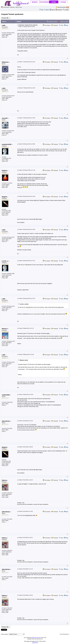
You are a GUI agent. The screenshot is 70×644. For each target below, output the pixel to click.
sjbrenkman (6, 421)
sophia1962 (6, 395)
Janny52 (5, 118)
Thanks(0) (55, 25)
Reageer (5, 18)
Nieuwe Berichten (62, 7)
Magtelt (5, 197)
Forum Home (6, 7)
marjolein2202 (7, 144)
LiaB (4, 25)
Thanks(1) (55, 395)
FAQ (42, 10)
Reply (67, 25)
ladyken (5, 170)
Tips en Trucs (19, 7)
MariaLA (5, 329)
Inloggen (67, 10)
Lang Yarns (35, 643)
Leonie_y (5, 261)
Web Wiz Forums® (36, 638)
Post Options (47, 25)
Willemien (6, 62)
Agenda (52, 10)
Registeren (60, 10)
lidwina (5, 480)
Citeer (62, 25)
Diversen (12, 7)
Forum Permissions (64, 634)
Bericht (19, 21)
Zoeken (46, 10)
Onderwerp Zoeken (52, 22)
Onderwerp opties (63, 22)
